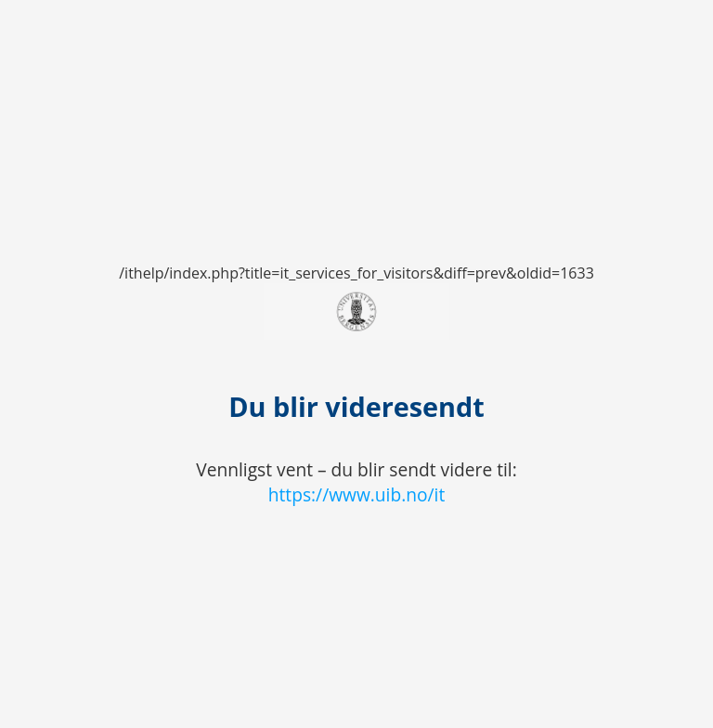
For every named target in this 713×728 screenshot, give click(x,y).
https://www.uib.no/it (357, 494)
